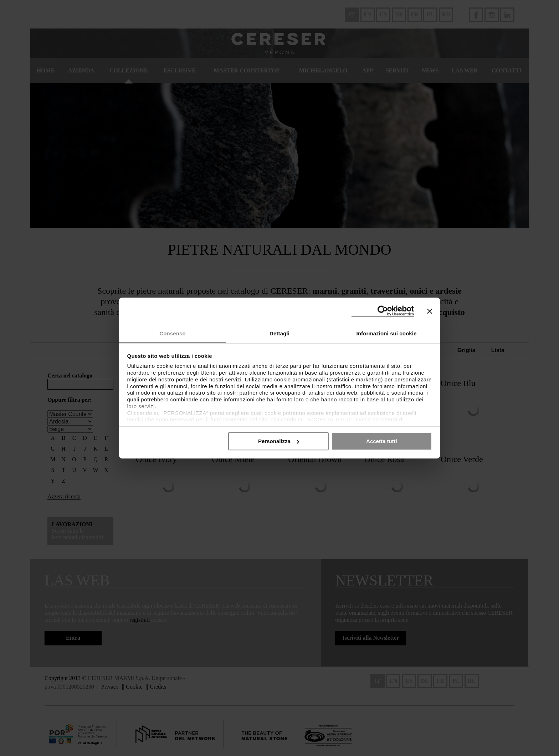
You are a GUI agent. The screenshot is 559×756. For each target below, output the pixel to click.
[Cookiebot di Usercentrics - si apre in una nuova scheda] (383, 311)
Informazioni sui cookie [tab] (387, 333)
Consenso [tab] (172, 333)
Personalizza (279, 441)
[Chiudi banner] (430, 311)
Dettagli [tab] (279, 333)
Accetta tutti (382, 441)
